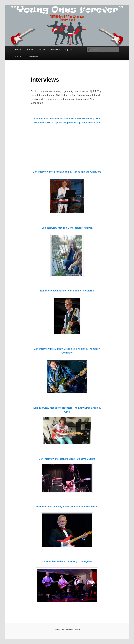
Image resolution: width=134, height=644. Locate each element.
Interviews (55, 50)
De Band (30, 50)
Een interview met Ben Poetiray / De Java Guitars (67, 459)
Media (42, 50)
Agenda (69, 50)
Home (18, 50)
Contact (19, 56)
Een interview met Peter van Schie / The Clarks (67, 291)
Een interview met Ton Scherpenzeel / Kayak (67, 228)
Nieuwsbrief (33, 56)
